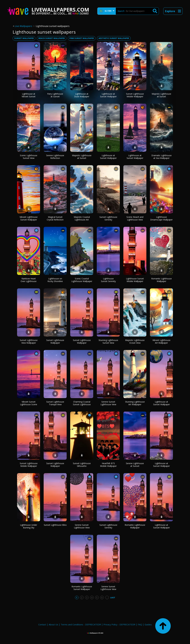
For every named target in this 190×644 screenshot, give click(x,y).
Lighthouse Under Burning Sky (29, 526)
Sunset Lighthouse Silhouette (82, 465)
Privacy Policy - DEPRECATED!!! (119, 624)
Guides (148, 624)
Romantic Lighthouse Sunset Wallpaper (82, 588)
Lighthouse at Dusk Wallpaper (82, 95)
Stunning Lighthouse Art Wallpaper (135, 403)
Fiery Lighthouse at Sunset (55, 95)
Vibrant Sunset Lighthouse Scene (29, 403)
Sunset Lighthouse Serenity (108, 218)
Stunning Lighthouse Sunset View (108, 341)
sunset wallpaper (24, 38)
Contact (42, 624)
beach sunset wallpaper (52, 38)
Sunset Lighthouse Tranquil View (55, 403)
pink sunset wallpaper (82, 38)
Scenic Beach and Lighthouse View (135, 218)
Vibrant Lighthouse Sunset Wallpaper (29, 218)
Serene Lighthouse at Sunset (135, 465)
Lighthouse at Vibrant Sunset (29, 95)
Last (113, 598)
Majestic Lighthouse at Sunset (161, 95)
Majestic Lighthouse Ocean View (135, 341)
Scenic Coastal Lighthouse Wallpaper (82, 280)
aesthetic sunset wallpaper (114, 38)
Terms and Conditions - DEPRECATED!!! (81, 624)
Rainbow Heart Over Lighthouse (29, 280)
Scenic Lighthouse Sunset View (29, 157)
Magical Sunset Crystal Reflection (55, 218)
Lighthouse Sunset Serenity (108, 280)
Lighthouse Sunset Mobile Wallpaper (135, 280)
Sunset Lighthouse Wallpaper (55, 341)
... (107, 598)
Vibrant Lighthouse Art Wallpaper (161, 341)
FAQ (140, 624)
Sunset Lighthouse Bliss (55, 525)
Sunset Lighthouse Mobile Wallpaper (135, 95)
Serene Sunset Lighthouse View (108, 403)
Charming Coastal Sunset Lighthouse (82, 403)
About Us (53, 624)
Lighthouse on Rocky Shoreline (55, 280)
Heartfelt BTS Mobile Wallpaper (108, 465)
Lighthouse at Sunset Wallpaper (108, 95)
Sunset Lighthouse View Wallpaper (29, 341)
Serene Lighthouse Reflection (55, 157)
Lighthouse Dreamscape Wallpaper (161, 218)
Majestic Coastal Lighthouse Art (82, 218)
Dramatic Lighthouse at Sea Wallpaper (161, 157)
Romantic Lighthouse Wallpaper (161, 280)
